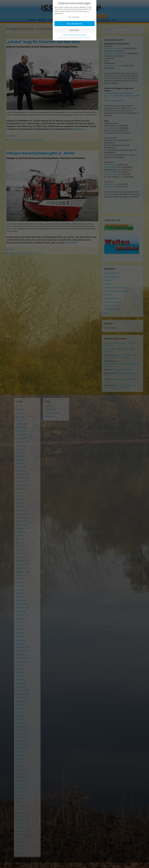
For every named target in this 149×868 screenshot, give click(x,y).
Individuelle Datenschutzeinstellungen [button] (74, 35)
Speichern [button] (74, 30)
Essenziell (74, 17)
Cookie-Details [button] (63, 38)
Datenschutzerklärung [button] (76, 38)
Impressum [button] (87, 38)
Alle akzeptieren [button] (75, 24)
